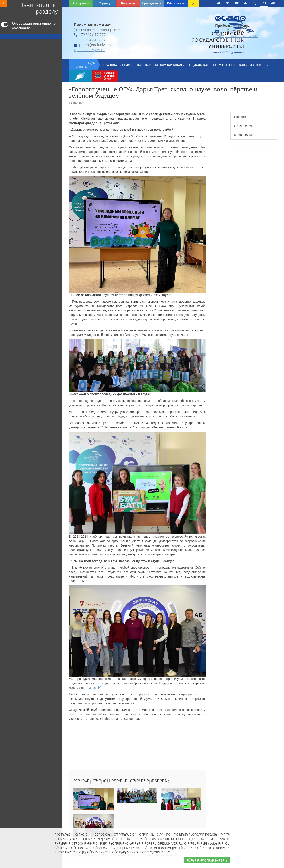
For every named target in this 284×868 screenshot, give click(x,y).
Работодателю (176, 3)
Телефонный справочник (236, 36)
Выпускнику (128, 3)
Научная (144, 65)
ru (264, 3)
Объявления (243, 126)
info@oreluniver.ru (233, 31)
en (273, 3)
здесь (95, 688)
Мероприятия (244, 135)
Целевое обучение (90, 50)
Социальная (199, 65)
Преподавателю (152, 3)
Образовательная (117, 65)
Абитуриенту (81, 3)
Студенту (105, 3)
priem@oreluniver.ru (93, 45)
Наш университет (253, 65)
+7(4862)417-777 (90, 35)
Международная (170, 65)
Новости (240, 117)
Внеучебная (224, 65)
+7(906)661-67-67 (90, 40)
